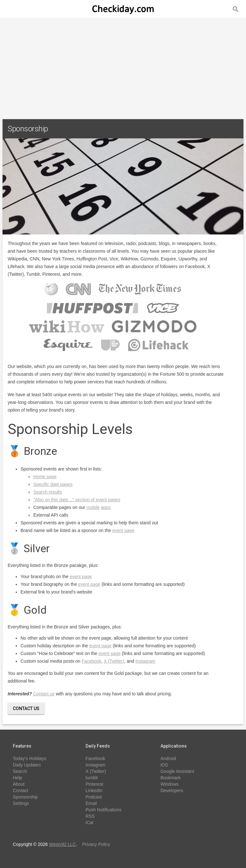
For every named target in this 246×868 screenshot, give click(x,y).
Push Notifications (103, 810)
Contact (20, 790)
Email (91, 803)
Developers (172, 790)
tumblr (92, 778)
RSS (90, 816)
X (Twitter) (114, 661)
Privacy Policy (96, 844)
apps (106, 507)
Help (17, 778)
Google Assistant (177, 771)
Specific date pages (53, 484)
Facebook (91, 661)
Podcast (94, 797)
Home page (45, 477)
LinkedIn (94, 790)
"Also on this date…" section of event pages (77, 500)
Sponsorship (25, 797)
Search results (48, 492)
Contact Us (26, 708)
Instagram (145, 661)
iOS (164, 765)
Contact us (44, 694)
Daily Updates (27, 765)
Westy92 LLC (62, 844)
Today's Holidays (30, 758)
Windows (170, 784)
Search (20, 771)
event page (123, 530)
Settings (21, 803)
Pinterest (94, 784)
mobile (93, 507)
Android (168, 758)
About (19, 784)
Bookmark (171, 778)
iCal (89, 823)
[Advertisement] (123, 66)
